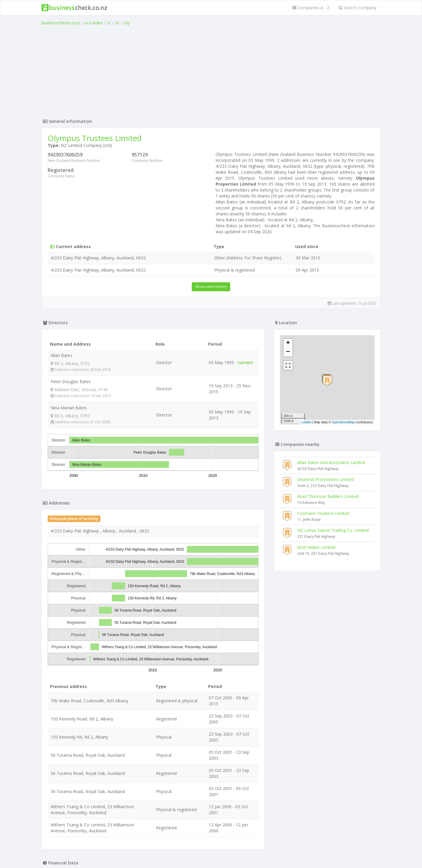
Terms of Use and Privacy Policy (211, 852)
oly (127, 23)
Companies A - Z (311, 8)
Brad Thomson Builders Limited (328, 496)
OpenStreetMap (343, 422)
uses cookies (177, 856)
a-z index (94, 23)
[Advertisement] (211, 70)
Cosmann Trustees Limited (323, 513)
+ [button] (288, 343)
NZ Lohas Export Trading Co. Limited (333, 530)
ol (117, 23)
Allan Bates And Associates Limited (331, 462)
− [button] (288, 352)
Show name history (211, 287)
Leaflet (306, 422)
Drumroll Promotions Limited (326, 479)
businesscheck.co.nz (61, 23)
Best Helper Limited (316, 547)
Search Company (358, 8)
